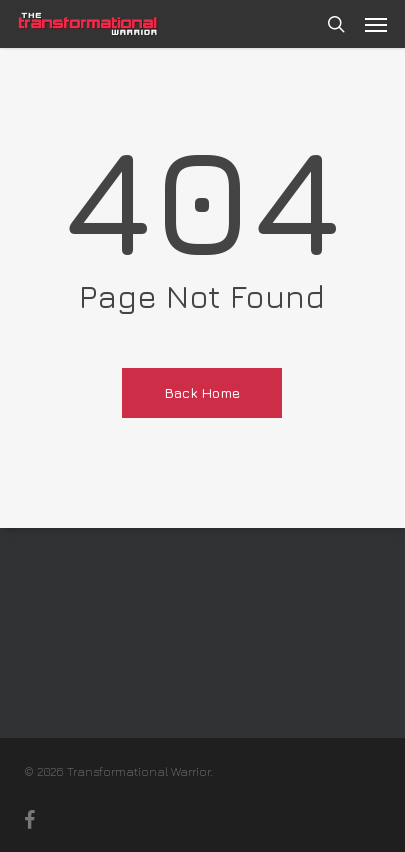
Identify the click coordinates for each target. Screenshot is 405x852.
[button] (376, 24)
